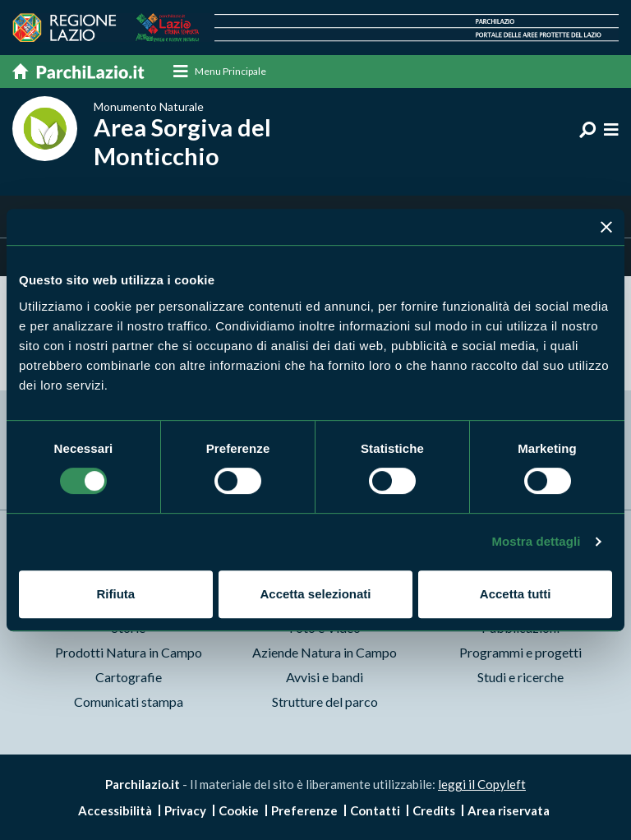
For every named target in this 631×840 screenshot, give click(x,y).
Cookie (239, 810)
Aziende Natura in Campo (325, 652)
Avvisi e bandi (325, 677)
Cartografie (129, 677)
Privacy (185, 810)
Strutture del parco (325, 702)
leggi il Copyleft (482, 784)
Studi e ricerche (520, 677)
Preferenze (304, 810)
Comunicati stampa (129, 702)
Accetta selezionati (315, 594)
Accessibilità (115, 810)
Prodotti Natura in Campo (129, 652)
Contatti (375, 810)
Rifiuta (115, 594)
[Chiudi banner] (606, 227)
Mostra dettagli (536, 541)
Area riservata (509, 810)
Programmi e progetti (520, 652)
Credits (434, 810)
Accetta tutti (516, 594)
